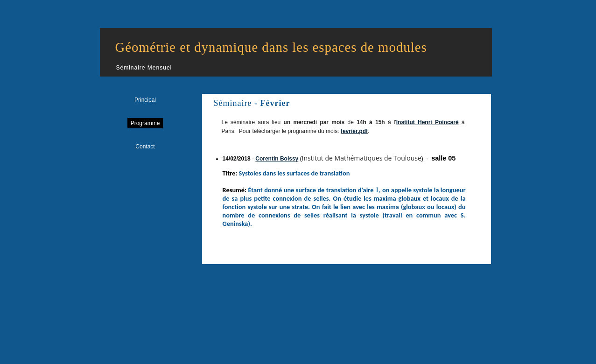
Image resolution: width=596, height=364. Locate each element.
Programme (145, 123)
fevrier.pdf (354, 131)
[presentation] (377, 190)
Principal (145, 100)
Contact (145, 147)
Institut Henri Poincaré (428, 122)
